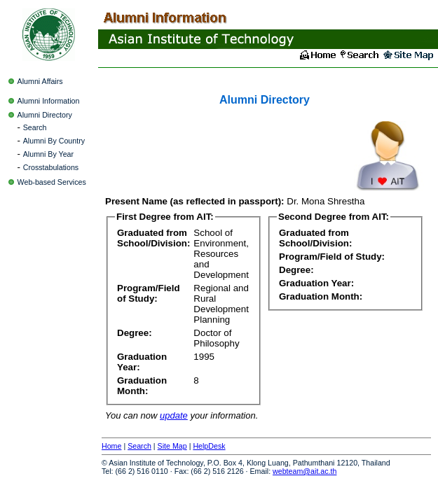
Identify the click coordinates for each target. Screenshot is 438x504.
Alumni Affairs (40, 81)
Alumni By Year (48, 154)
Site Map (172, 446)
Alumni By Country (54, 141)
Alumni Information (49, 101)
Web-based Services (52, 182)
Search (35, 127)
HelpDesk (209, 446)
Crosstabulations (51, 167)
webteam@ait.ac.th (304, 471)
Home (111, 446)
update (174, 415)
